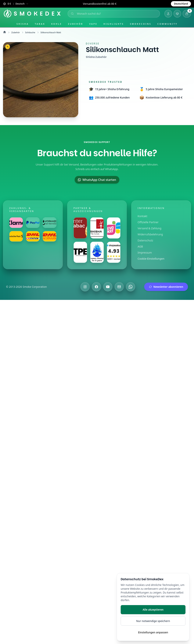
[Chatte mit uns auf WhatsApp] (131, 287)
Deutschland (181, 4)
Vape (93, 24)
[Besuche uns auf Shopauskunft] (114, 252)
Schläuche (30, 32)
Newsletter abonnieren (166, 287)
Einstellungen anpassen (153, 632)
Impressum (145, 253)
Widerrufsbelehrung (150, 234)
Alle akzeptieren (153, 610)
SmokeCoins (141, 24)
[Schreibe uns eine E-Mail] (119, 287)
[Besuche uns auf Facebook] (96, 287)
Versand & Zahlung (149, 228)
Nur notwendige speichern (153, 621)
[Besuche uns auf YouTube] (108, 287)
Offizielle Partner (148, 222)
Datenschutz (145, 240)
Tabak (40, 24)
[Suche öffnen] (114, 14)
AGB (140, 246)
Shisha (23, 24)
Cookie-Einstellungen (151, 259)
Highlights (114, 24)
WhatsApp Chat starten (97, 180)
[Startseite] (34, 14)
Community (167, 24)
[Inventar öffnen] (177, 14)
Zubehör (76, 24)
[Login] (168, 14)
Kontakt (142, 216)
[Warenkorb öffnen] (187, 14)
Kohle (56, 24)
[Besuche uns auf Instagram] (85, 287)
